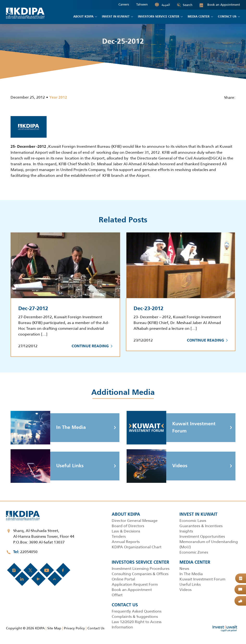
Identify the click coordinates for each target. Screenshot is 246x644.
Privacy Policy (74, 628)
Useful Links (47, 466)
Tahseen (142, 5)
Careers (124, 5)
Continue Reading (92, 346)
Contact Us (96, 628)
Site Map (54, 628)
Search (185, 5)
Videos (157, 466)
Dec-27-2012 (33, 309)
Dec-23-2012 (148, 309)
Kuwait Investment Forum (171, 428)
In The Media (48, 428)
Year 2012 (58, 98)
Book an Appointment (220, 5)
